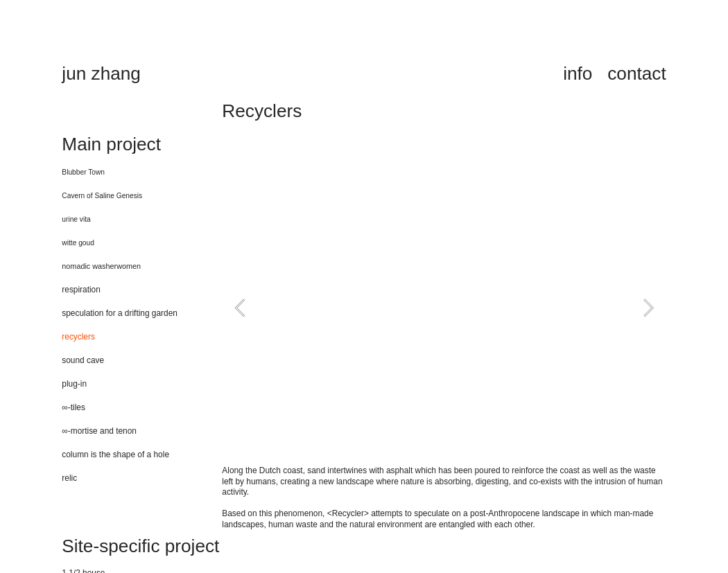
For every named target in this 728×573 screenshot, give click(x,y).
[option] (444, 307)
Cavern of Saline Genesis (102, 196)
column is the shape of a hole (115, 455)
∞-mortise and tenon (99, 431)
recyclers (78, 337)
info (578, 73)
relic (69, 478)
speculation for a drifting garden (120, 313)
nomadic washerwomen (101, 266)
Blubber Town (83, 172)
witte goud (78, 243)
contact (636, 73)
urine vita (76, 219)
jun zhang (101, 73)
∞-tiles (73, 407)
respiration (81, 290)
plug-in (74, 384)
